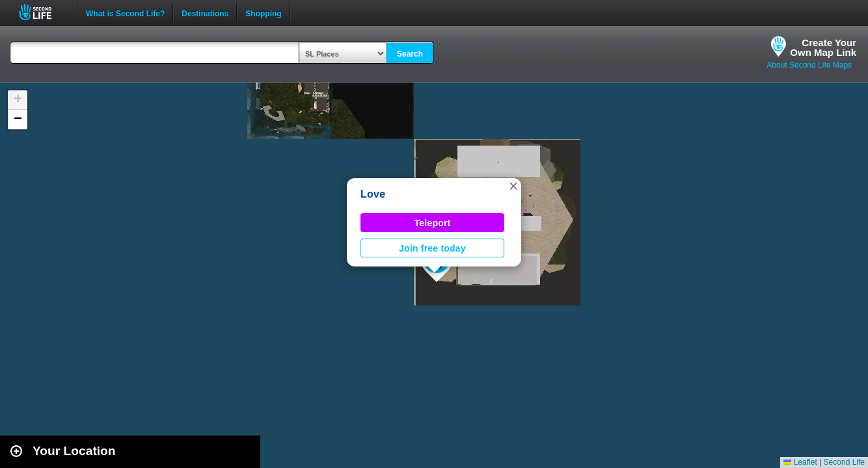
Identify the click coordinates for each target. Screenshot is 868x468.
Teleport (433, 223)
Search (410, 54)
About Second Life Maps (809, 65)
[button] (513, 186)
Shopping (263, 12)
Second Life (43, 12)
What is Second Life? (125, 12)
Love (373, 194)
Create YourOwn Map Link (823, 47)
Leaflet (800, 462)
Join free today (432, 248)
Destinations (205, 12)
